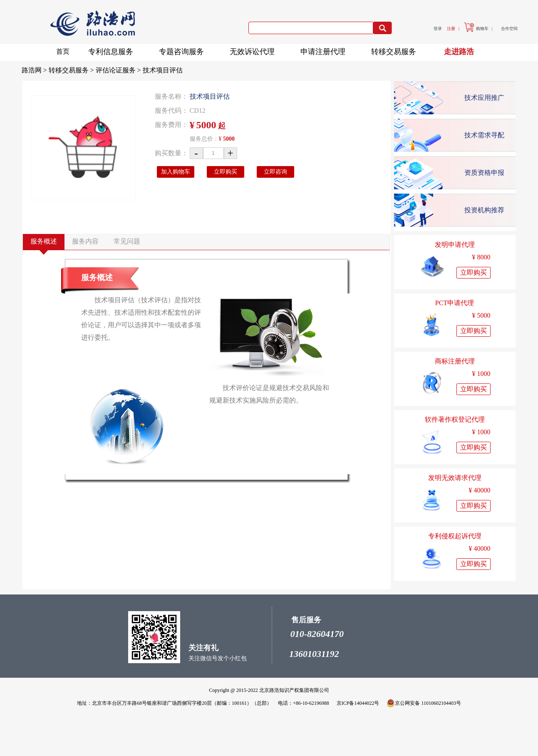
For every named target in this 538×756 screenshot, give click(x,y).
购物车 (476, 29)
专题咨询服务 (184, 50)
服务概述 (44, 241)
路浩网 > (35, 70)
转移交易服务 (396, 50)
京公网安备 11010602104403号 (424, 703)
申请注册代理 (325, 50)
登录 (438, 29)
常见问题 (127, 241)
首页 (63, 51)
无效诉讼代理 (255, 50)
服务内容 (85, 241)
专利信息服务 (113, 50)
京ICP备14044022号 (358, 703)
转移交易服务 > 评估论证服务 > (96, 70)
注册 (451, 29)
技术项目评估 (163, 70)
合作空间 (509, 29)
